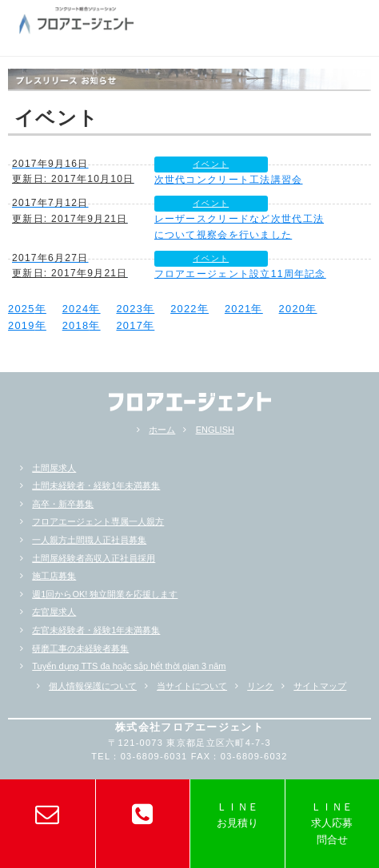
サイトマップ (320, 686)
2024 (76, 309)
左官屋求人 (54, 612)
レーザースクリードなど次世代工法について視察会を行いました (239, 226)
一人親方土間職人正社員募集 (89, 540)
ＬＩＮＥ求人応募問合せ (332, 823)
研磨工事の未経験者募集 (80, 648)
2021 (238, 309)
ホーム (162, 430)
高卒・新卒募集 (63, 504)
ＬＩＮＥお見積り (237, 815)
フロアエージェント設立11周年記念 (240, 274)
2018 (76, 325)
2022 (184, 309)
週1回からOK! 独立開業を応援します (105, 594)
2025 (22, 309)
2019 (22, 325)
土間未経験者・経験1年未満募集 (96, 486)
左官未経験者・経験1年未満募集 (96, 630)
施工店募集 (54, 576)
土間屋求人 (54, 468)
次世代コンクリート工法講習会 (229, 180)
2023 (130, 309)
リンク (260, 686)
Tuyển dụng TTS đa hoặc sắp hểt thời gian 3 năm (129, 666)
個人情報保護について (93, 686)
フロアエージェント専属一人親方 (98, 521)
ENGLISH (215, 430)
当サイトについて (192, 686)
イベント (211, 164)
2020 (293, 309)
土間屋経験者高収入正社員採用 (94, 558)
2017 (130, 325)
